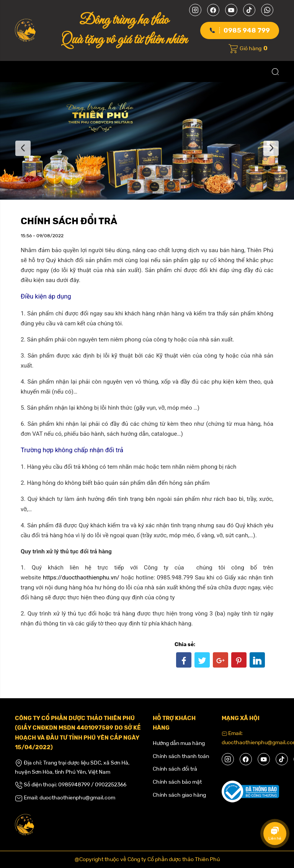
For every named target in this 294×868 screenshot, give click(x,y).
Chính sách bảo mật (177, 782)
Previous (23, 148)
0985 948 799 (247, 30)
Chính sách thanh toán (181, 756)
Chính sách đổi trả (175, 769)
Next (271, 148)
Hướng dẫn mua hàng (179, 743)
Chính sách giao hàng (179, 795)
